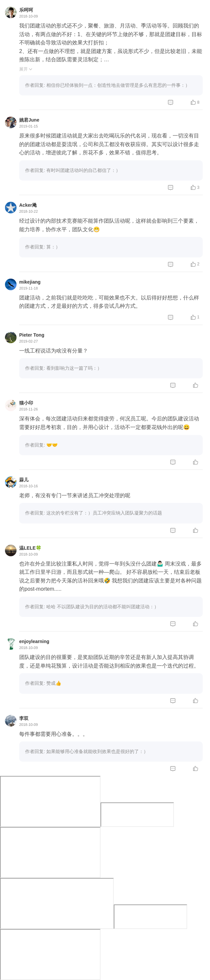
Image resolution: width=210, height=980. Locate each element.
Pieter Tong (32, 335)
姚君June (29, 120)
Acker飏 (28, 205)
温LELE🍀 (30, 548)
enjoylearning (34, 641)
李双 (24, 718)
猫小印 (26, 403)
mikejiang (30, 282)
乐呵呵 (26, 10)
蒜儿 (24, 480)
